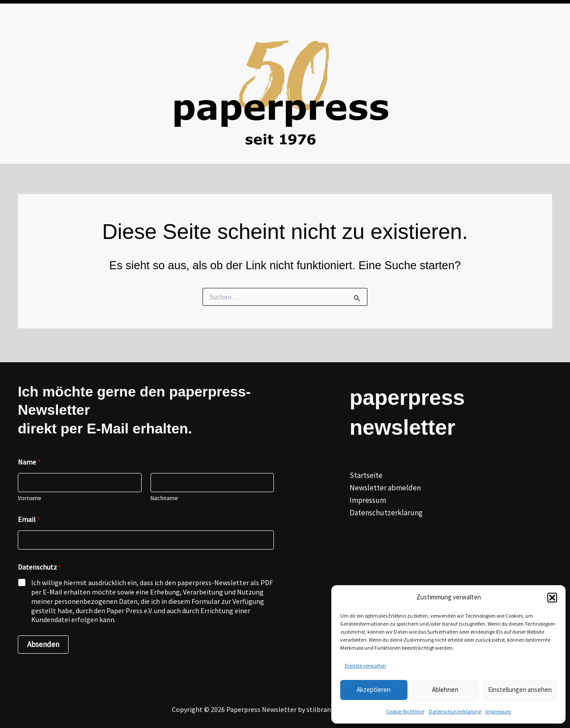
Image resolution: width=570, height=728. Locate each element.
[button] (552, 598)
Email (29, 520)
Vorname (30, 498)
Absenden (43, 644)
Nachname (164, 498)
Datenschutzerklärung (455, 711)
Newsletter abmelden (385, 488)
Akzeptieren (374, 690)
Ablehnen (445, 690)
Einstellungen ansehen (520, 690)
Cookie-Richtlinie (405, 711)
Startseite (366, 475)
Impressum (498, 711)
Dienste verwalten (365, 665)
